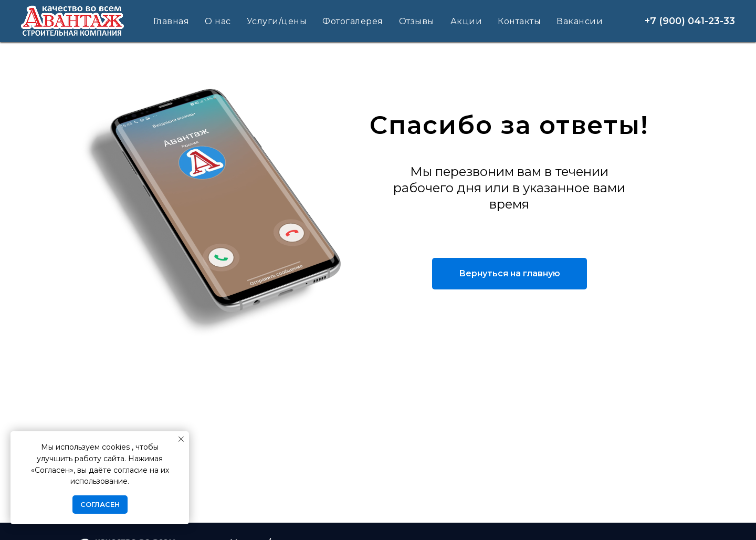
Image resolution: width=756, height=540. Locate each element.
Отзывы (417, 21)
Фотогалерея (353, 21)
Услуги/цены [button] (277, 21)
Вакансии (580, 21)
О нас (218, 21)
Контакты (519, 21)
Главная (171, 21)
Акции (466, 21)
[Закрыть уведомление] (181, 439)
